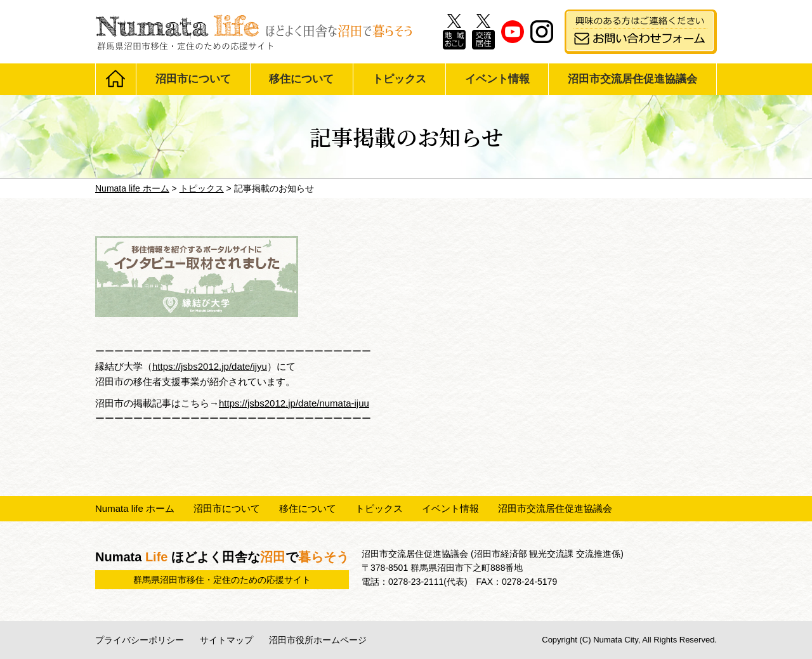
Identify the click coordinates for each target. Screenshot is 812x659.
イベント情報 (497, 79)
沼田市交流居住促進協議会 (632, 79)
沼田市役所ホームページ (318, 640)
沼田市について (193, 79)
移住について (301, 79)
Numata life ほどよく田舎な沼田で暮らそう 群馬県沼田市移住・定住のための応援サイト (254, 32)
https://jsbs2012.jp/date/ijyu (210, 366)
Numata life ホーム (135, 508)
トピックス (399, 79)
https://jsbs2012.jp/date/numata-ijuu (294, 403)
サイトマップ (226, 640)
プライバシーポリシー (140, 640)
